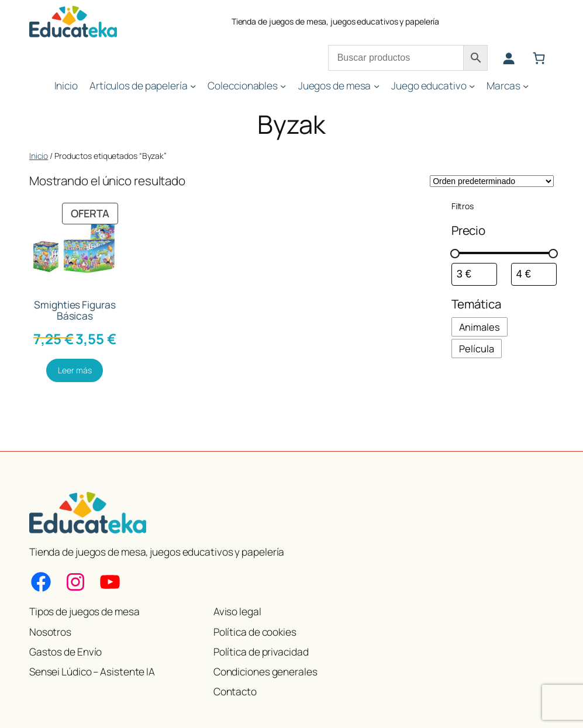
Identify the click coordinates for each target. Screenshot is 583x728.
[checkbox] (480, 327)
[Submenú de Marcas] (526, 86)
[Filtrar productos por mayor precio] (534, 274)
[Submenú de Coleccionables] (283, 86)
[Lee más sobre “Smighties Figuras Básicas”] (75, 370)
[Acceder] (509, 58)
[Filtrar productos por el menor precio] (474, 274)
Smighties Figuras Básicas (75, 311)
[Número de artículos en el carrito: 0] (539, 58)
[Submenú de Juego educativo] (472, 86)
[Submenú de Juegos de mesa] (377, 86)
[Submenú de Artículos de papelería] (193, 86)
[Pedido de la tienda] (492, 181)
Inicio (39, 156)
